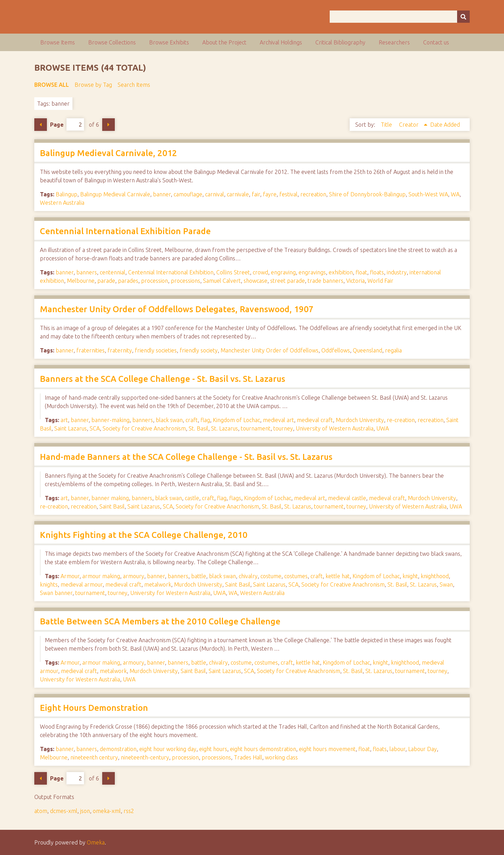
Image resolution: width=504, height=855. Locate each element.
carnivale (238, 194)
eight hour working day (168, 749)
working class (281, 757)
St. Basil (198, 428)
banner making (110, 498)
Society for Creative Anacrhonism (217, 506)
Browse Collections (112, 42)
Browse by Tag (93, 85)
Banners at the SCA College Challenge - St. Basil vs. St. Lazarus (163, 379)
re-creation (401, 420)
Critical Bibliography (340, 42)
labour (397, 749)
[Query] (400, 17)
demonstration (118, 749)
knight (410, 576)
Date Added (445, 125)
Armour (70, 576)
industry (397, 272)
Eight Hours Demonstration (94, 708)
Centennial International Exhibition (171, 272)
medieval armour (82, 584)
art (64, 420)
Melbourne (81, 281)
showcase (255, 281)
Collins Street (233, 272)
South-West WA (428, 194)
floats (377, 272)
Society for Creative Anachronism (144, 428)
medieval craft (315, 420)
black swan (169, 420)
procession (155, 281)
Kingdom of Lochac (236, 420)
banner (162, 194)
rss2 (129, 811)
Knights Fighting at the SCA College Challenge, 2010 (144, 535)
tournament (256, 428)
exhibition (341, 272)
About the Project (224, 42)
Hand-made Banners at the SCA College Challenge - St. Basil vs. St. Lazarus (186, 457)
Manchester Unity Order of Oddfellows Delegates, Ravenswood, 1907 (177, 309)
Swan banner (56, 593)
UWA (383, 428)
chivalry (248, 576)
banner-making (110, 420)
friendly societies (156, 350)
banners (87, 272)
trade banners (325, 281)
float (361, 272)
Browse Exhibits (169, 42)
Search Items (134, 85)
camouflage (188, 194)
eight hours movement (327, 749)
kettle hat (338, 576)
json (85, 811)
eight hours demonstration (263, 749)
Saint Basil (112, 506)
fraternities (90, 350)
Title (387, 125)
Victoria (355, 281)
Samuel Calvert (222, 281)
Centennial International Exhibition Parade (125, 231)
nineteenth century (94, 757)
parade (106, 281)
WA (455, 194)
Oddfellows (336, 350)
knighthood (435, 576)
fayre (270, 194)
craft (192, 420)
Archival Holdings (281, 42)
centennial (113, 272)
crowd (260, 272)
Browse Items (58, 42)
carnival (215, 194)
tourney (283, 428)
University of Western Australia (335, 428)
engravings (312, 272)
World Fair (380, 281)
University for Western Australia (170, 593)
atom (41, 811)
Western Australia (62, 203)
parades (128, 281)
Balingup (66, 194)
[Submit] (463, 17)
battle (199, 576)
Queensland (367, 350)
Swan (446, 584)
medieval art (278, 420)
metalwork (158, 584)
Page (67, 124)
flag (205, 420)
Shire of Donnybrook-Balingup (367, 194)
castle (192, 498)
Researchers (394, 42)
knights (49, 584)
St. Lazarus (225, 428)
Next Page (108, 125)
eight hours (213, 749)
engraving (283, 272)
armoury (134, 576)
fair (256, 194)
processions (185, 281)
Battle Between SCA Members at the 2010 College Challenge (160, 621)
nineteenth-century (145, 757)
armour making (101, 576)
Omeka (96, 842)
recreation (313, 194)
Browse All (52, 85)
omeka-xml (107, 811)
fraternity (120, 350)
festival (288, 194)
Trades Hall (248, 757)
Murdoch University (360, 420)
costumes (296, 576)
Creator (409, 125)
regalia (393, 350)
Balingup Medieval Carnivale (115, 194)
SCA (95, 428)
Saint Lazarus (71, 428)
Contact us (436, 42)
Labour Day (422, 749)
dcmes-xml (64, 811)
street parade (288, 281)
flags (235, 498)
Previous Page (41, 125)
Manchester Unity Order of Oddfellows (269, 350)
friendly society (199, 350)
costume (271, 576)
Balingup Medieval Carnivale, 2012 (108, 153)
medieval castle (347, 498)
